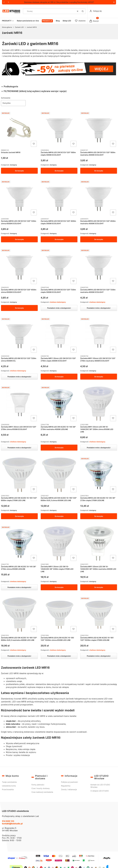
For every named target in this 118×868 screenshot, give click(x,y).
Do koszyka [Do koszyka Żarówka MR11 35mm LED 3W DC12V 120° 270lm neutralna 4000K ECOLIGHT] (99, 377)
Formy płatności (38, 785)
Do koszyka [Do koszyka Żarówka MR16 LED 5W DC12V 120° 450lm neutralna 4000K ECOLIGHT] (99, 239)
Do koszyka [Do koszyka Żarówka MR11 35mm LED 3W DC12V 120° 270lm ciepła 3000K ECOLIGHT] (59, 377)
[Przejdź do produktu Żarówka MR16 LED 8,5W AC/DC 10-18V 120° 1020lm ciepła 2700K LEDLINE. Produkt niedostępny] (99, 615)
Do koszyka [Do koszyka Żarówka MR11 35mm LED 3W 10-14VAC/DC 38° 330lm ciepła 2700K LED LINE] (59, 587)
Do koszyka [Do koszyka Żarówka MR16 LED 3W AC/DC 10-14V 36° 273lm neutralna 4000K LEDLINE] (59, 448)
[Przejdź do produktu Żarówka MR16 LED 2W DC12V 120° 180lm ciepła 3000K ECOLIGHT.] (59, 129)
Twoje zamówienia (9, 782)
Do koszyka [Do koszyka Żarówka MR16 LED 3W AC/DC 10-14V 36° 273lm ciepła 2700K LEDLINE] (99, 516)
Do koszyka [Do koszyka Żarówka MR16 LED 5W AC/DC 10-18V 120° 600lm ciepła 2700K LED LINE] (19, 516)
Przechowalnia (8, 789)
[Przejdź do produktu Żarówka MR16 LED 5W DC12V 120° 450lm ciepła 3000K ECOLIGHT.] (59, 198)
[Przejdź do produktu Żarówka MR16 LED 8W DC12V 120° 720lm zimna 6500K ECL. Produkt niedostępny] (19, 335)
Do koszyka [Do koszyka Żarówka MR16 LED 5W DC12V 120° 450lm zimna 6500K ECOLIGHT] (19, 308)
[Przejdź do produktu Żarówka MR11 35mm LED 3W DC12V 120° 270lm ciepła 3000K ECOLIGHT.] (59, 335)
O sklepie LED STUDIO (100, 791)
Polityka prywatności (69, 782)
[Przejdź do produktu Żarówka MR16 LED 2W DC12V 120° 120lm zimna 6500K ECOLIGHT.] (19, 198)
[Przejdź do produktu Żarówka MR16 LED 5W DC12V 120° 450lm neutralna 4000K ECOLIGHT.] (99, 198)
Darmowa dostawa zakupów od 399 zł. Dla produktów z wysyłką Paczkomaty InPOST (59, 2)
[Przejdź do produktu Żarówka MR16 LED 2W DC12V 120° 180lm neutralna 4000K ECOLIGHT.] (99, 129)
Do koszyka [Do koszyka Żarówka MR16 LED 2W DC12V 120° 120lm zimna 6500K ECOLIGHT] (19, 239)
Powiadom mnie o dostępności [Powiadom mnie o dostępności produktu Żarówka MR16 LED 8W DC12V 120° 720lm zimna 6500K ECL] (19, 377)
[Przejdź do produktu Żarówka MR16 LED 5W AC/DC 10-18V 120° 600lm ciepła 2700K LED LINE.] (19, 475)
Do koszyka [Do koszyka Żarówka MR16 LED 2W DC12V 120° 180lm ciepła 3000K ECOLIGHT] (59, 171)
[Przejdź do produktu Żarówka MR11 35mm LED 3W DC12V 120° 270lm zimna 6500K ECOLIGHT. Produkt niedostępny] (19, 404)
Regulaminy (66, 786)
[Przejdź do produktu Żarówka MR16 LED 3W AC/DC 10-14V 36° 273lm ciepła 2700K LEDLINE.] (99, 475)
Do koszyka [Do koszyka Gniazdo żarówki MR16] (19, 171)
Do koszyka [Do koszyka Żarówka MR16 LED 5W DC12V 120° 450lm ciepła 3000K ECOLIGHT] (59, 239)
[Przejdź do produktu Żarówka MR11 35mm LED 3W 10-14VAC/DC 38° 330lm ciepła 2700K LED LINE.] (59, 544)
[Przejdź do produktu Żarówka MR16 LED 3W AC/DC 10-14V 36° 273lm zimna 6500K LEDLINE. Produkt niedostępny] (19, 544)
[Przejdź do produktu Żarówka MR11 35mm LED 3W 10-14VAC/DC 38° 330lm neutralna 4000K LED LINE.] (99, 544)
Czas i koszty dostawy (41, 788)
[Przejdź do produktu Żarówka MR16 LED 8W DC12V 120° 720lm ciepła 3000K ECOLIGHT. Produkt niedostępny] (59, 267)
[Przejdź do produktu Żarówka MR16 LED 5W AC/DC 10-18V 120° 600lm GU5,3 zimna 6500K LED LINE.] (59, 475)
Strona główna (7, 27)
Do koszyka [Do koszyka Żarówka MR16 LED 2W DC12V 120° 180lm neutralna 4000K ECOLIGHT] (99, 171)
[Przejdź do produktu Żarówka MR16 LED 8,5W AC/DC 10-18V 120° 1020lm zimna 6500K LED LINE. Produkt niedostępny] (59, 615)
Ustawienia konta (9, 786)
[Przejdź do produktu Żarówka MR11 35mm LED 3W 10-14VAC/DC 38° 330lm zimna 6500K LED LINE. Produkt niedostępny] (99, 404)
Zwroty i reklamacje (69, 789)
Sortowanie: (6, 98)
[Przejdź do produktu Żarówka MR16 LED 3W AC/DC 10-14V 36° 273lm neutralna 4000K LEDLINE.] (59, 404)
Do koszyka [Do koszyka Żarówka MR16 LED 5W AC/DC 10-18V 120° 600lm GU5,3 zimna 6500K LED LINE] (59, 516)
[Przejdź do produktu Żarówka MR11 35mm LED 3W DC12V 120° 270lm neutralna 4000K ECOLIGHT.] (99, 335)
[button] (114, 2)
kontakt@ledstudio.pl (12, 824)
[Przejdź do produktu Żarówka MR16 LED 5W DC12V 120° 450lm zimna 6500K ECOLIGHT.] (19, 267)
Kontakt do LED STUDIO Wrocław (100, 786)
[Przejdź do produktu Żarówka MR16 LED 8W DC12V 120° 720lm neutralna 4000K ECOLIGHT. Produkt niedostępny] (99, 267)
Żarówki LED (19, 27)
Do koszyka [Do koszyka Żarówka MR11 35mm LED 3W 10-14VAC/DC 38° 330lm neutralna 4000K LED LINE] (99, 587)
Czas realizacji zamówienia (42, 792)
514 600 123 (8, 821)
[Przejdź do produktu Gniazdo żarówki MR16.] (19, 129)
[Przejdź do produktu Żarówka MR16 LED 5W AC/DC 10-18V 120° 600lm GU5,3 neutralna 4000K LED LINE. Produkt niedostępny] (19, 615)
